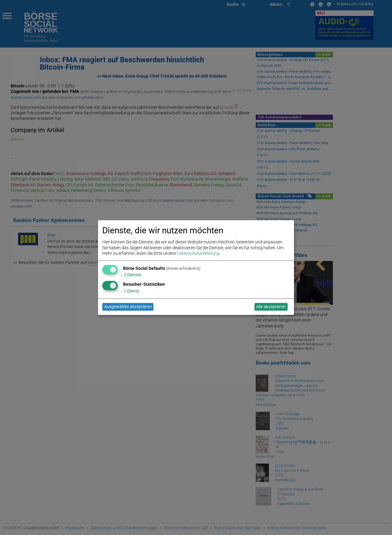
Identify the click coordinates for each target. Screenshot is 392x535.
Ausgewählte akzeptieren (128, 307)
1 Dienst (130, 291)
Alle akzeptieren (271, 307)
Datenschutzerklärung (198, 253)
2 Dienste (131, 275)
